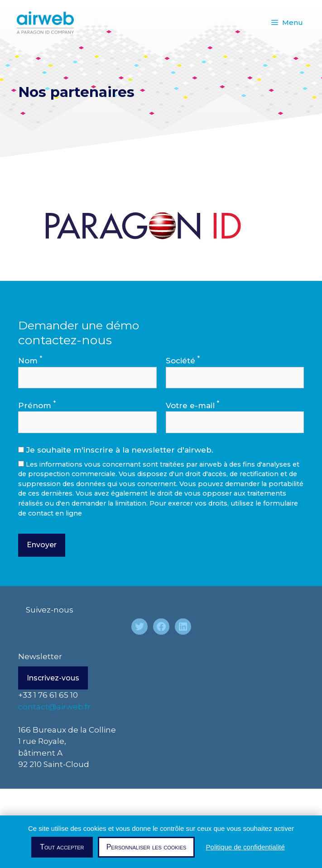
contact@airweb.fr (54, 707)
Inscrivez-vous (53, 678)
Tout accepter (62, 847)
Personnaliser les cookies (147, 847)
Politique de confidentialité (245, 847)
